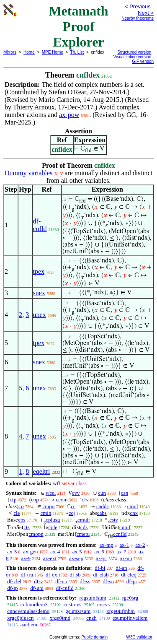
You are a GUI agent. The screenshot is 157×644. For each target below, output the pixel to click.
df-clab (101, 575)
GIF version (143, 61)
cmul (133, 506)
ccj (72, 513)
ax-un (126, 558)
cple (53, 527)
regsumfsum (93, 598)
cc (73, 506)
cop (35, 500)
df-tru (27, 575)
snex (39, 293)
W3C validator (139, 637)
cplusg (53, 520)
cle (17, 513)
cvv (76, 493)
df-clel (14, 581)
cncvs (103, 604)
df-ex (51, 575)
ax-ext (50, 558)
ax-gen (30, 552)
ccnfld (120, 534)
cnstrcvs (73, 604)
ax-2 (140, 545)
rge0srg (130, 598)
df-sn (108, 581)
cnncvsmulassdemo (28, 611)
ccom (62, 500)
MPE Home (53, 52)
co (21, 506)
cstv (114, 520)
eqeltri (42, 471)
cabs (102, 513)
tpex (39, 271)
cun (102, 493)
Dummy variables (28, 173)
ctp (13, 500)
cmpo (48, 506)
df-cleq (129, 575)
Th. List (77, 52)
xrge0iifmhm (121, 611)
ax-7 (121, 552)
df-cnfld (40, 225)
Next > (146, 13)
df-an (121, 568)
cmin (46, 513)
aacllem (29, 625)
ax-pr (102, 558)
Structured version (134, 52)
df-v (39, 581)
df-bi (100, 568)
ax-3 (12, 552)
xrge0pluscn (20, 618)
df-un (61, 581)
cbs (22, 520)
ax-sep (76, 558)
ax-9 (26, 558)
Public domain (94, 637)
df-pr (132, 581)
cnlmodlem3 (34, 604)
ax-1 (125, 545)
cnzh (91, 618)
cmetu (83, 534)
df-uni (37, 588)
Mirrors (10, 52)
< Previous (138, 6)
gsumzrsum (78, 611)
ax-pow (69, 115)
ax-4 (55, 552)
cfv (85, 500)
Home (29, 52)
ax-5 (77, 552)
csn (125, 493)
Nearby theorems (138, 18)
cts (26, 527)
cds (84, 527)
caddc (103, 506)
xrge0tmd (60, 618)
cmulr (84, 520)
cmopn (36, 534)
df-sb (75, 575)
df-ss (85, 581)
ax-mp (107, 545)
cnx (134, 513)
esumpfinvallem (130, 618)
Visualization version (132, 57)
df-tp (12, 588)
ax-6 (99, 552)
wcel (51, 493)
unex (40, 315)
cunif (125, 527)
